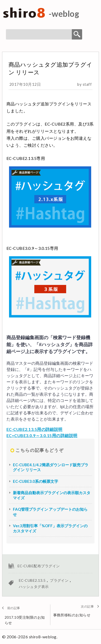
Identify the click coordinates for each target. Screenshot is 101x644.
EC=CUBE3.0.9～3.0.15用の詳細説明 (42, 435)
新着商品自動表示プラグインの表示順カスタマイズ (52, 495)
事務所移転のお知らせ (72, 615)
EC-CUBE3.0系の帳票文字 (36, 481)
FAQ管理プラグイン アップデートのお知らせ (50, 512)
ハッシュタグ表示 (34, 587)
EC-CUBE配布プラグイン (39, 566)
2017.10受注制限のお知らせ (25, 620)
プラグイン (59, 580)
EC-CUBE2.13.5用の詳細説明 (34, 429)
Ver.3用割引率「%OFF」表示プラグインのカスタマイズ (50, 528)
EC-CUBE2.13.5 (32, 580)
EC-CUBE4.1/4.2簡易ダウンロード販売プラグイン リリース (51, 467)
